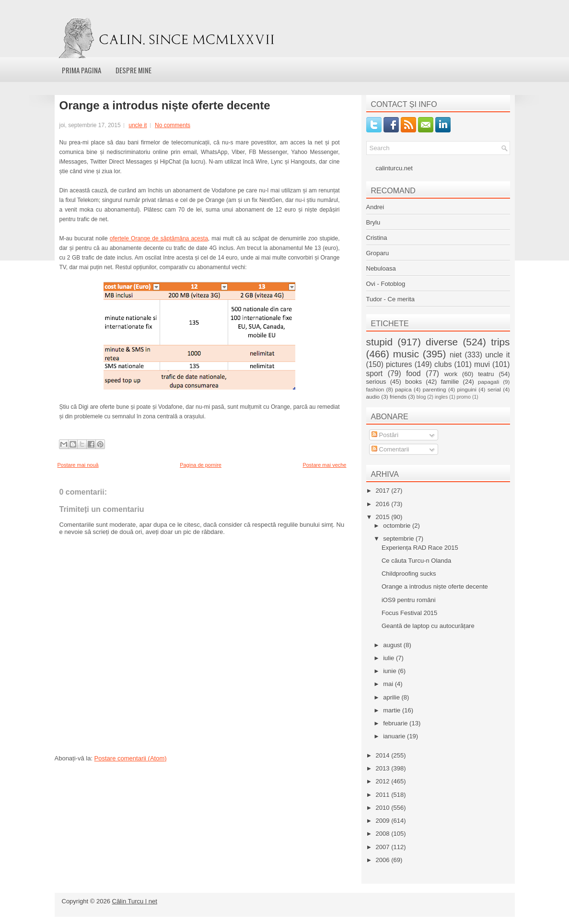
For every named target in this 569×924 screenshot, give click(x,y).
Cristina (377, 238)
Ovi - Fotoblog (386, 284)
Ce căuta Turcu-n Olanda (416, 561)
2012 (384, 781)
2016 (384, 504)
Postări (385, 435)
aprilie (392, 697)
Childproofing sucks (409, 574)
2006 (384, 860)
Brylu (373, 222)
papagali (488, 382)
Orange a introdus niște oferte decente (165, 106)
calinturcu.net (394, 168)
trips (500, 342)
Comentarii (390, 449)
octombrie (398, 526)
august (393, 645)
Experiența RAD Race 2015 (420, 548)
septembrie (399, 539)
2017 (384, 491)
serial (494, 389)
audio (373, 397)
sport (375, 373)
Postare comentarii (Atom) (131, 758)
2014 (384, 755)
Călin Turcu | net (135, 901)
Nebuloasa (381, 268)
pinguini (467, 389)
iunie (390, 671)
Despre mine (134, 70)
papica (403, 389)
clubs (443, 364)
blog (421, 397)
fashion (375, 389)
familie (450, 382)
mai (389, 684)
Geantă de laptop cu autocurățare (428, 626)
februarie (396, 723)
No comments (173, 125)
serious (376, 382)
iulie (389, 658)
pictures (399, 364)
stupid (380, 342)
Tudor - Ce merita (390, 299)
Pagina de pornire (201, 465)
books (413, 382)
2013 (384, 768)
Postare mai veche (324, 465)
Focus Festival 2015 (409, 613)
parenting (435, 389)
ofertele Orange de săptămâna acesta (159, 238)
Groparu (378, 253)
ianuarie (395, 736)
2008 (384, 834)
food (413, 373)
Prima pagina (81, 70)
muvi (482, 364)
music (406, 354)
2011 (384, 795)
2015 (384, 517)
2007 (384, 847)
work (451, 374)
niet (456, 355)
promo (464, 397)
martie (393, 710)
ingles (441, 397)
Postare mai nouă (78, 465)
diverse (442, 342)
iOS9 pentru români (409, 600)
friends (398, 397)
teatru (486, 374)
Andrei (375, 207)
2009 (384, 821)
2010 (384, 808)
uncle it (138, 125)
